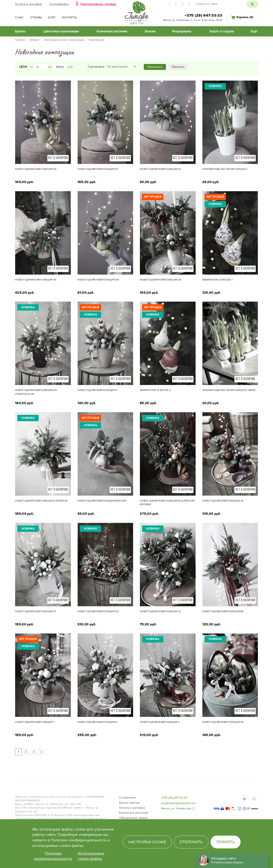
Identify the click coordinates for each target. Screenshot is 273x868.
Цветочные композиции (61, 31)
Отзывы (36, 17)
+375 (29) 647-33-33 (203, 15)
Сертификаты (59, 4)
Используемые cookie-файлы (91, 856)
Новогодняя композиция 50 (36, 169)
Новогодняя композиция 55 (36, 280)
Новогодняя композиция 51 (98, 169)
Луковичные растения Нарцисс (225, 169)
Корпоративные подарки (98, 4)
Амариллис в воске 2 (155, 390)
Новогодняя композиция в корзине (41, 501)
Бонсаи (150, 31)
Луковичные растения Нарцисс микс (229, 390)
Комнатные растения (112, 31)
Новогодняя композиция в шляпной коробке (167, 503)
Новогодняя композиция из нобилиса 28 (36, 392)
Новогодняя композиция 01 (35, 611)
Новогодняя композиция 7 (35, 722)
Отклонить (191, 842)
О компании (127, 798)
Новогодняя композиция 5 (97, 722)
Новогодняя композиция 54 (98, 280)
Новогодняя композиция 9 (97, 390)
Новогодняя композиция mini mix (102, 501)
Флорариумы (182, 31)
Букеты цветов (129, 803)
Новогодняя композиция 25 (223, 501)
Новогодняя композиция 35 (160, 280)
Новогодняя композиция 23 (98, 611)
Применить (155, 67)
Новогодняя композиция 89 (223, 611)
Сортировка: (96, 67)
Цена (23, 67)
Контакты (70, 17)
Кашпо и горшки (222, 31)
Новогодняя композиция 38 (223, 722)
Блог (52, 17)
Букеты (20, 31)
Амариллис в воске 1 (217, 280)
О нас (19, 17)
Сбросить (178, 67)
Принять (226, 842)
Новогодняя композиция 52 (160, 169)
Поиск (252, 4)
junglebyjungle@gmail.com (178, 803)
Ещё (254, 31)
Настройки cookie (147, 842)
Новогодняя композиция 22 (160, 611)
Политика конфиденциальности (53, 856)
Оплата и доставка (28, 4)
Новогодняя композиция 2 (160, 722)
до (50, 67)
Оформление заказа (133, 818)
